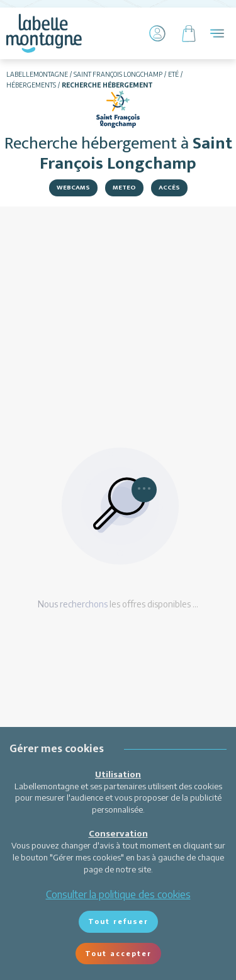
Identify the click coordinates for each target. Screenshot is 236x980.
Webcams (73, 188)
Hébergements (31, 85)
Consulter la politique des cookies (118, 894)
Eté (173, 74)
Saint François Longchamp (118, 74)
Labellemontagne (37, 74)
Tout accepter (118, 953)
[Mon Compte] (157, 33)
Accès (169, 188)
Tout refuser (118, 921)
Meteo (124, 188)
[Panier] (189, 33)
